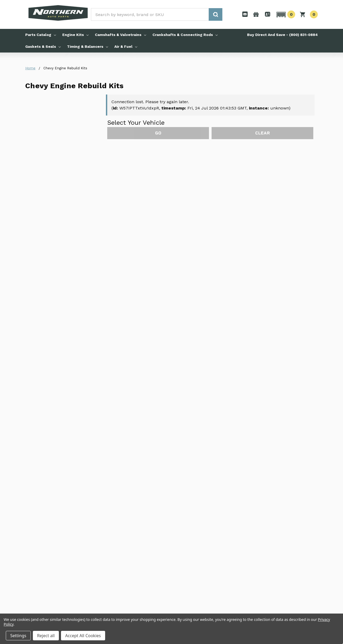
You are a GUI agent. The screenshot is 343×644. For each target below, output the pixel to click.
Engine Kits (75, 35)
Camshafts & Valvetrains (121, 35)
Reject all (46, 636)
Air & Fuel (126, 46)
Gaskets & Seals (43, 46)
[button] (285, 14)
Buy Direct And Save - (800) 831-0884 (282, 35)
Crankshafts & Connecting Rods (185, 35)
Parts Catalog (41, 35)
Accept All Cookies (83, 636)
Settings (18, 636)
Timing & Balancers (88, 46)
